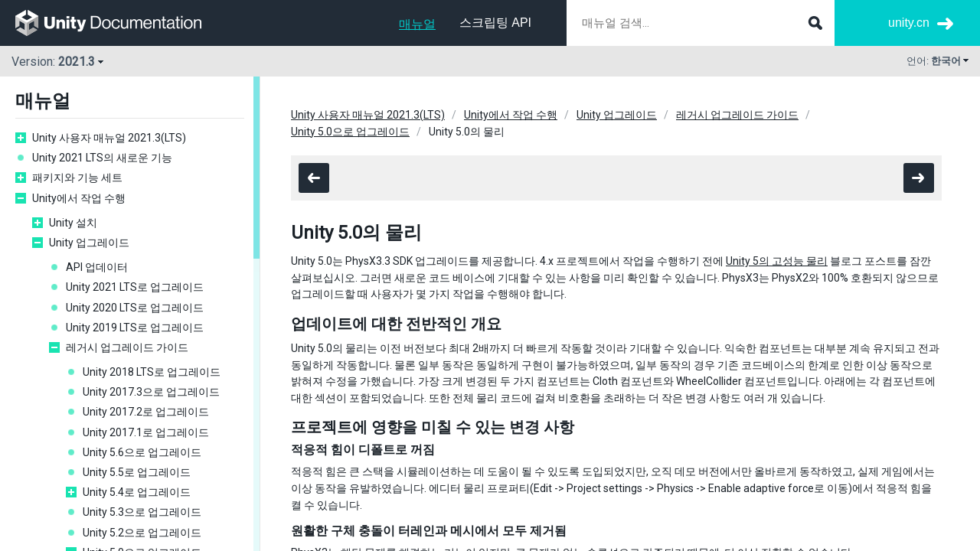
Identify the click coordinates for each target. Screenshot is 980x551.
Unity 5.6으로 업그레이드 (142, 452)
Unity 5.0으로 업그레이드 (350, 132)
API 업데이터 (97, 267)
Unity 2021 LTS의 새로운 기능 (102, 158)
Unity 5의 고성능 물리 (777, 261)
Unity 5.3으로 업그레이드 (142, 512)
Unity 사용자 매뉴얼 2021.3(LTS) (109, 138)
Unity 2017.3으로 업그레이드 (151, 392)
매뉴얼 (417, 24)
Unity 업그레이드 (89, 243)
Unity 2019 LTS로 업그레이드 (135, 328)
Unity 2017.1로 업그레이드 (146, 432)
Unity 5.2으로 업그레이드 (142, 533)
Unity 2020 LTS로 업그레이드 (135, 308)
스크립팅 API (495, 23)
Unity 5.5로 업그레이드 (137, 472)
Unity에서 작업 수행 (79, 198)
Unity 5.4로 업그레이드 (137, 492)
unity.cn (909, 23)
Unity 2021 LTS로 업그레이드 (135, 287)
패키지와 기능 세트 (77, 178)
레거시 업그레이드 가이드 (127, 347)
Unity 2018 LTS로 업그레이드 (152, 372)
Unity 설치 (73, 223)
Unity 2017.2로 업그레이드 (146, 412)
